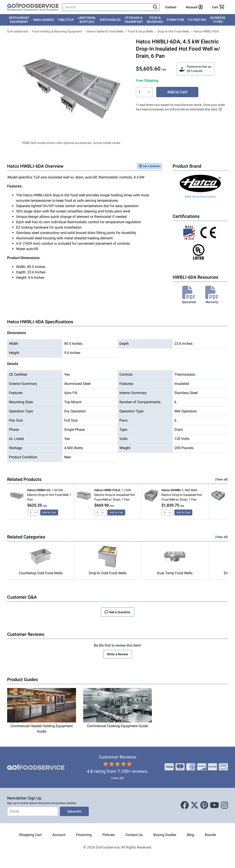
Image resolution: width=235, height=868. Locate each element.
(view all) (117, 778)
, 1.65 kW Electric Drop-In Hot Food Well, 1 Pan (49, 495)
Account (59, 835)
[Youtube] (215, 806)
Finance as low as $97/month (195, 69)
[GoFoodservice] (33, 7)
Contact (171, 7)
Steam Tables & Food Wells (105, 31)
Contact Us (134, 835)
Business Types (218, 20)
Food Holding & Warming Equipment (57, 31)
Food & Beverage (155, 20)
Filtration (197, 20)
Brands (210, 835)
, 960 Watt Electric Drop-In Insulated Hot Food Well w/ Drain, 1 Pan (182, 495)
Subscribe (74, 811)
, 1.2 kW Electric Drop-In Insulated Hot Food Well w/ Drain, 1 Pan (115, 495)
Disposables (110, 20)
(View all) (221, 479)
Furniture (176, 20)
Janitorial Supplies (87, 20)
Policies (109, 835)
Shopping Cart (30, 835)
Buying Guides (165, 835)
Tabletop (66, 20)
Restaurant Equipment (19, 20)
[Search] (107, 7)
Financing (84, 835)
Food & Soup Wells (140, 31)
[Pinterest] (204, 806)
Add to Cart (177, 92)
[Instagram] (224, 806)
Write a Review (118, 654)
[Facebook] (185, 806)
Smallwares (44, 20)
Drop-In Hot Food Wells (173, 31)
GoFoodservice (18, 31)
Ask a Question (149, 166)
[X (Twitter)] (195, 806)
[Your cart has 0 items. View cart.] (218, 7)
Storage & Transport (134, 20)
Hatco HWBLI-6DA (206, 31)
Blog (191, 835)
